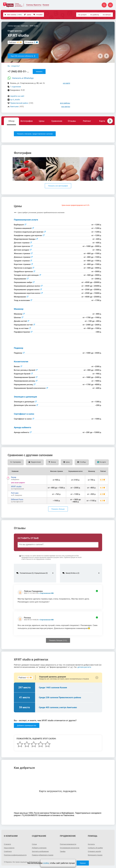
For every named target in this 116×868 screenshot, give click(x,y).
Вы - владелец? (14, 66)
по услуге (82, 15)
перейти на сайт (17, 96)
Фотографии (27, 121)
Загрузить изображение (40, 851)
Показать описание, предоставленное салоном (35, 134)
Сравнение (57, 121)
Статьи (34, 844)
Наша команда (9, 848)
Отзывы (38, 15)
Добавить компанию (39, 848)
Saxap (14, 477)
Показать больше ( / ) (58, 640)
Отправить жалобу (94, 851)
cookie (46, 863)
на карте (67, 83)
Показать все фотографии (58, 186)
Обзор (11, 121)
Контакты (91, 844)
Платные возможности (68, 844)
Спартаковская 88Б (47, 593)
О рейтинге (8, 851)
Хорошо (83, 863)
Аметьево (14, 107)
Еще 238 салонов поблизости (23, 56)
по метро (107, 15)
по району (95, 15)
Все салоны (13, 15)
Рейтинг (87, 121)
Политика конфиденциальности (15, 855)
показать (39, 72)
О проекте (7, 844)
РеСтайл (15, 493)
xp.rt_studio (15, 100)
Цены (28, 15)
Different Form (17, 500)
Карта (102, 121)
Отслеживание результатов (70, 848)
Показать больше (58, 509)
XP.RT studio (16, 487)
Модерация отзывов (95, 855)
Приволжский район (19, 103)
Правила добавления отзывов (43, 855)
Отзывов (30, 42)
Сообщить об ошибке (95, 848)
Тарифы (63, 851)
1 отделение (15, 87)
